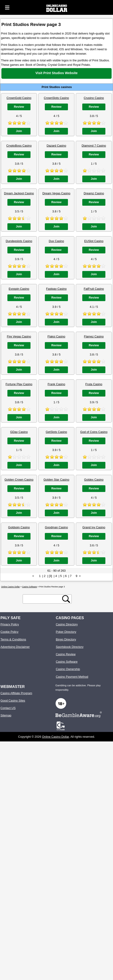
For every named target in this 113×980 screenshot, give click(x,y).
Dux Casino (56, 241)
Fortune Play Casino (19, 384)
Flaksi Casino (56, 336)
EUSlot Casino (94, 241)
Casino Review (66, 654)
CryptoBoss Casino (19, 146)
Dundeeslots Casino (19, 241)
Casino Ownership (68, 669)
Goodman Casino (56, 527)
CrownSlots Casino (56, 98)
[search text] (43, 599)
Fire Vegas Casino (19, 336)
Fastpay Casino (56, 289)
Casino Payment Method (72, 677)
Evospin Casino (19, 289)
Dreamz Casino (94, 193)
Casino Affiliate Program (16, 693)
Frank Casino (56, 384)
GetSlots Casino (56, 432)
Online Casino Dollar (56, 737)
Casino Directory (67, 624)
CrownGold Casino (19, 98)
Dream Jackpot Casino (19, 193)
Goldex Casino (94, 480)
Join (19, 131)
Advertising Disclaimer (15, 647)
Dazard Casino (56, 146)
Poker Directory (66, 632)
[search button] (66, 599)
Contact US (8, 708)
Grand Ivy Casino (94, 527)
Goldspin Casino (19, 527)
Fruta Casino (94, 384)
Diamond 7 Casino (94, 146)
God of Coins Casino (94, 432)
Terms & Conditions (13, 639)
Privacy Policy (10, 624)
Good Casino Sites (13, 701)
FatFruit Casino (94, 289)
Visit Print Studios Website (56, 73)
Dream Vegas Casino (56, 193)
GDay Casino (19, 432)
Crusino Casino (94, 98)
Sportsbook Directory (70, 647)
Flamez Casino (94, 336)
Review (19, 107)
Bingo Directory (66, 639)
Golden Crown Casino (19, 480)
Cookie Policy (9, 632)
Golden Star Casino (56, 480)
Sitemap (6, 715)
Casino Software (67, 662)
